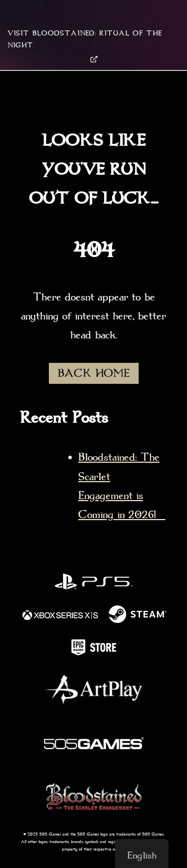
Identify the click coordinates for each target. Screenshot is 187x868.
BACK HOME (94, 373)
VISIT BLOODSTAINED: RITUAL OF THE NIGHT (85, 46)
